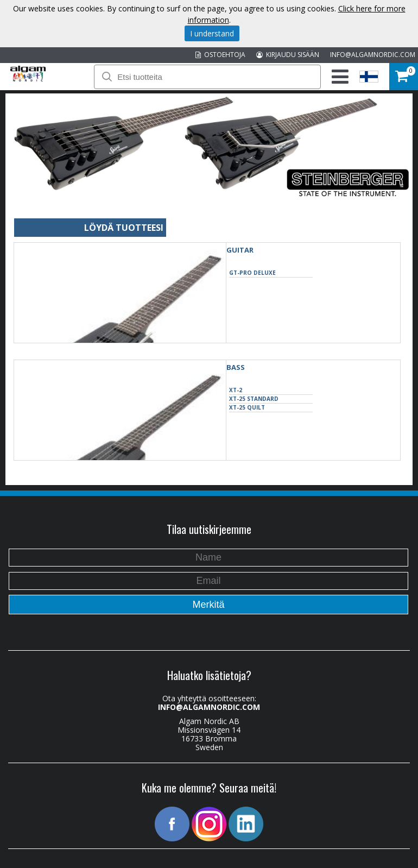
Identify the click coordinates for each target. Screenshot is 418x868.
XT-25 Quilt (247, 407)
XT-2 (236, 390)
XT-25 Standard (254, 399)
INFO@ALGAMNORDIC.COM (373, 55)
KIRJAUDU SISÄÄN (288, 55)
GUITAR (240, 250)
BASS (236, 367)
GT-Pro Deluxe (252, 273)
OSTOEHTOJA (220, 55)
